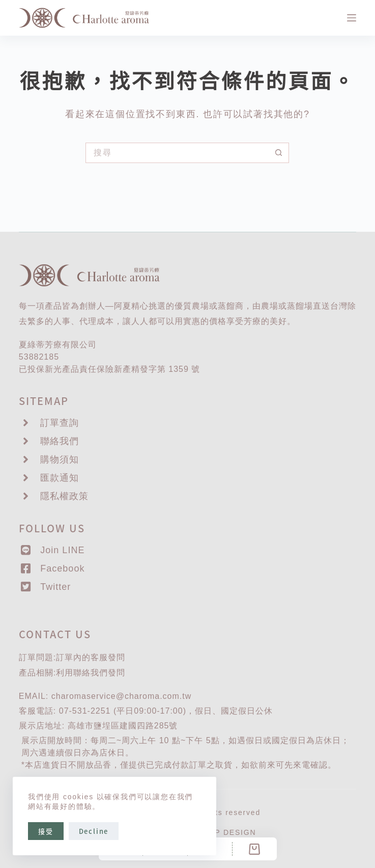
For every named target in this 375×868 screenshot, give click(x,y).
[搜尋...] (177, 153)
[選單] (352, 18)
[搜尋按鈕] (279, 153)
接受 (46, 831)
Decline (94, 831)
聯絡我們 (91, 673)
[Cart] (255, 849)
